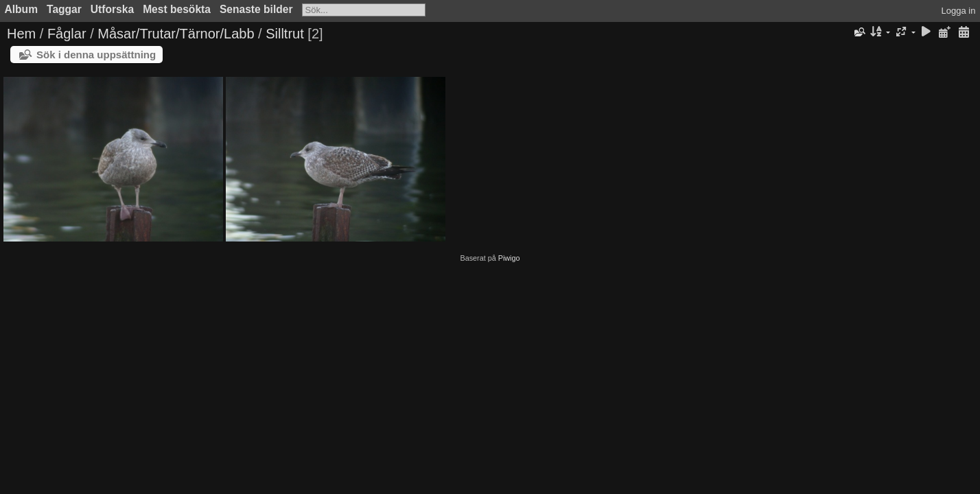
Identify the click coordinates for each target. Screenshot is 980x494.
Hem (21, 34)
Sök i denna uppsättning (96, 55)
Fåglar (67, 34)
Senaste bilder (256, 9)
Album (22, 9)
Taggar (64, 9)
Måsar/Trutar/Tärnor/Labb (176, 34)
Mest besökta (177, 9)
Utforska (112, 9)
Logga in (959, 11)
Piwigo (509, 258)
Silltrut (285, 34)
